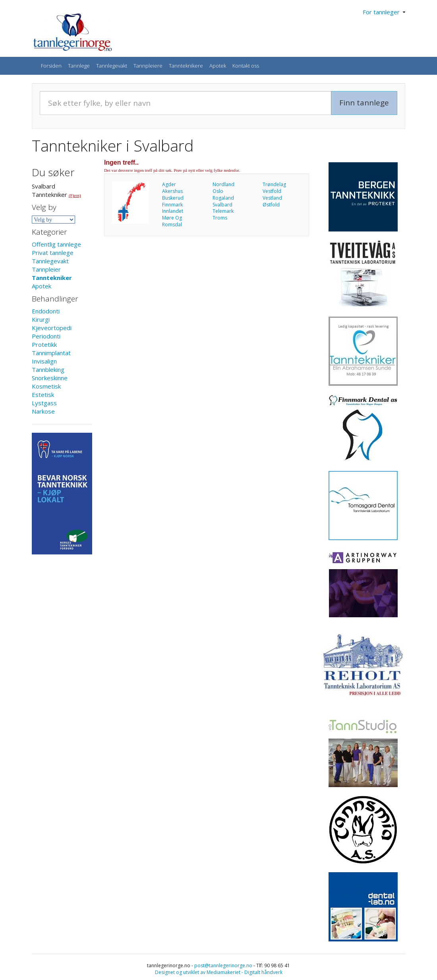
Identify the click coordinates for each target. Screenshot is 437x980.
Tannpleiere (148, 66)
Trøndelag (274, 184)
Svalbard (222, 205)
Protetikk (44, 344)
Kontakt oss (246, 66)
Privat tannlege (53, 253)
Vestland (272, 198)
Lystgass (44, 403)
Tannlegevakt (112, 66)
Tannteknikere (186, 66)
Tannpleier (46, 269)
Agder (169, 184)
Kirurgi (41, 319)
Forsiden (51, 66)
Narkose (43, 411)
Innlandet (173, 211)
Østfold (271, 205)
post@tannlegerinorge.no (223, 965)
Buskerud (173, 198)
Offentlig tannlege (56, 244)
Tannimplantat (51, 353)
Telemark (223, 211)
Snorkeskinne (50, 378)
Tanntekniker (52, 278)
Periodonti (46, 336)
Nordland (223, 184)
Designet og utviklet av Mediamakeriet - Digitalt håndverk (219, 972)
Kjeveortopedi (52, 328)
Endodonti (46, 311)
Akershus (172, 191)
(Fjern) (75, 195)
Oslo (218, 191)
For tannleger (384, 12)
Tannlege (79, 66)
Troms (220, 218)
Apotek (218, 66)
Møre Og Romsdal (172, 221)
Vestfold (272, 191)
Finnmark (172, 205)
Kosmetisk (46, 386)
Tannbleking (48, 369)
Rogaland (223, 198)
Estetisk (43, 395)
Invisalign (44, 361)
